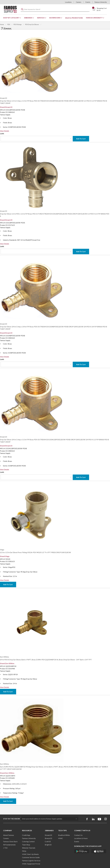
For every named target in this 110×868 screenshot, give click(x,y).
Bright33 (48, 845)
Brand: (6, 107)
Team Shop (26, 845)
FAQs (24, 851)
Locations (68, 2)
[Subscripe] (75, 819)
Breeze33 (48, 838)
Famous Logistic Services (31, 861)
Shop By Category (11, 18)
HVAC (61, 838)
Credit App (26, 835)
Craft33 (48, 841)
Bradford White (64, 835)
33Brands (28, 18)
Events (88, 2)
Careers (79, 2)
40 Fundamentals (9, 845)
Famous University (101, 2)
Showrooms (55, 18)
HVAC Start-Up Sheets (30, 854)
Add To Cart (81, 139)
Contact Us (78, 835)
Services (41, 18)
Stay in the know (12, 819)
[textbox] (55, 9)
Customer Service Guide (31, 857)
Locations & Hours (81, 838)
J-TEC (5, 848)
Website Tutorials (29, 848)
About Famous (9, 835)
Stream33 (48, 835)
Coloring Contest (28, 841)
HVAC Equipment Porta (31, 864)
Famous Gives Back (10, 841)
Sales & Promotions (74, 18)
